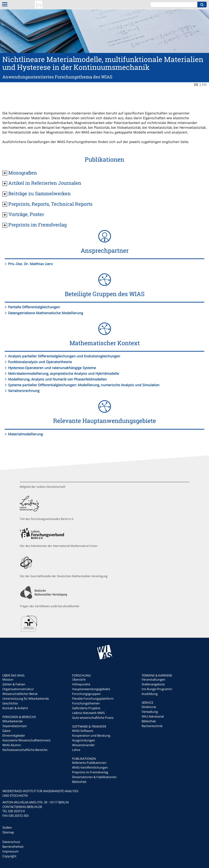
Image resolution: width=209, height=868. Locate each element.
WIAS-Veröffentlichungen (90, 767)
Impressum (10, 851)
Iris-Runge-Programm (157, 689)
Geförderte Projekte (86, 708)
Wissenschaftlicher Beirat (20, 694)
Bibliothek (79, 782)
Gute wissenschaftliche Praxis (93, 718)
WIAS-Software (83, 731)
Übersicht (79, 679)
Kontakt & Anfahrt (15, 708)
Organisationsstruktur (18, 689)
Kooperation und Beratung (91, 735)
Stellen (7, 827)
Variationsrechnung (24, 391)
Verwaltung (150, 712)
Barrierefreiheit (13, 847)
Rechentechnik (152, 726)
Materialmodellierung (25, 434)
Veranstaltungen (153, 679)
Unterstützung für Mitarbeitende (26, 699)
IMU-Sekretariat (153, 716)
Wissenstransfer (83, 745)
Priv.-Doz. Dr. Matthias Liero (30, 264)
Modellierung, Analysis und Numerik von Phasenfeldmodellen (57, 379)
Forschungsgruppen (86, 694)
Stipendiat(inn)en (15, 726)
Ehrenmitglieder (14, 735)
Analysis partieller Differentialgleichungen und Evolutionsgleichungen (64, 356)
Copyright (9, 856)
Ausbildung (150, 694)
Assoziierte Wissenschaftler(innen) (26, 740)
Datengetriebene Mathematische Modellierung (46, 313)
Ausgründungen (84, 740)
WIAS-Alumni (12, 745)
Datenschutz (11, 842)
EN (204, 85)
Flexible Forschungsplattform (93, 699)
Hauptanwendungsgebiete (91, 689)
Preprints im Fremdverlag (90, 772)
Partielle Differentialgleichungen (34, 307)
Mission (8, 679)
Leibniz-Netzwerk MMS (88, 713)
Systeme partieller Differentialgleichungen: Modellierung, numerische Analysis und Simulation (84, 385)
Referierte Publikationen (89, 763)
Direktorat (149, 707)
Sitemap (8, 832)
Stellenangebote (153, 684)
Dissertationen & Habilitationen (94, 777)
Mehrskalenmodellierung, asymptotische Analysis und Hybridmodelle (64, 373)
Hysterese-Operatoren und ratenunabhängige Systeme (52, 368)
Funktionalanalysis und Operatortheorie (40, 362)
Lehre (76, 750)
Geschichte (10, 703)
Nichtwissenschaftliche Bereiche (25, 750)
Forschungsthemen (86, 703)
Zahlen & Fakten (14, 684)
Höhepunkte (81, 684)
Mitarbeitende (12, 721)
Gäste (6, 731)
